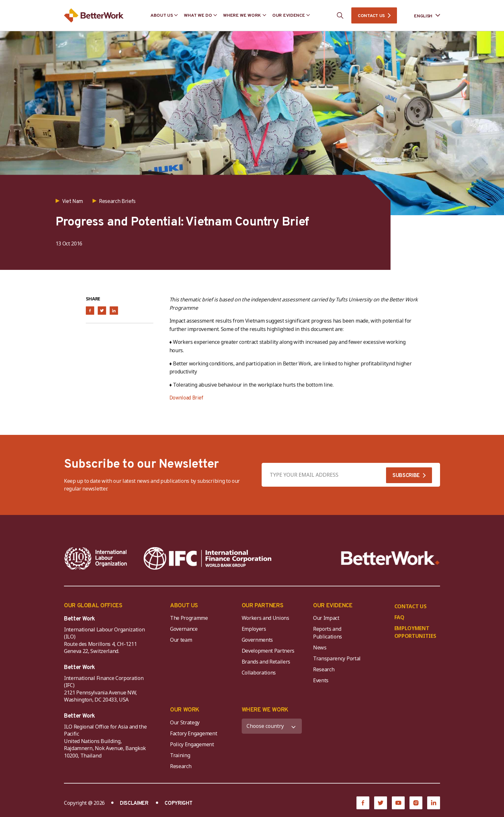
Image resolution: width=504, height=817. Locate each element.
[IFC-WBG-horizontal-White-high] (207, 558)
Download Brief (187, 398)
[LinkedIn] (434, 803)
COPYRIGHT (178, 803)
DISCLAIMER (134, 803)
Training (180, 755)
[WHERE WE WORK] (272, 726)
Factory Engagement (194, 733)
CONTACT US (371, 16)
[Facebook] (363, 803)
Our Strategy (185, 722)
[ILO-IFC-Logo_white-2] (96, 558)
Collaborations (259, 673)
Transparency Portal (337, 658)
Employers (254, 629)
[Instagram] (416, 803)
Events (321, 680)
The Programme (189, 618)
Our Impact (326, 618)
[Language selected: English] (423, 16)
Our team (181, 640)
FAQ (399, 617)
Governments (257, 640)
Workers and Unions (265, 618)
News (320, 647)
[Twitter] (381, 803)
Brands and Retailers (266, 662)
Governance (184, 629)
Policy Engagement (193, 744)
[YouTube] (398, 803)
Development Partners (268, 651)
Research (324, 669)
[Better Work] (390, 558)
